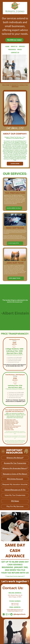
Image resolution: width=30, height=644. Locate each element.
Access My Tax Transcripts (15, 463)
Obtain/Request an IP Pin (15, 490)
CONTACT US (15, 52)
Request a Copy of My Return (15, 474)
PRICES (20, 49)
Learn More (15, 167)
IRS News (15, 501)
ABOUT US (14, 46)
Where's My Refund (15, 458)
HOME (7, 46)
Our (14, 278)
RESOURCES (12, 49)
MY (14, 243)
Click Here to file (14, 208)
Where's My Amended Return (15, 468)
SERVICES (22, 46)
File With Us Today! (14, 40)
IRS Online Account (15, 479)
